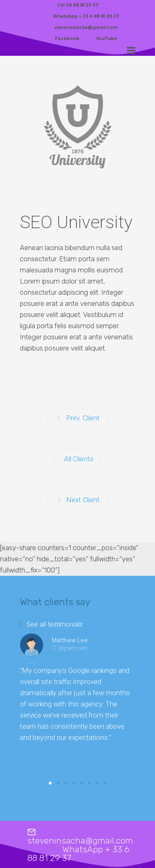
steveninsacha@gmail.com (86, 27)
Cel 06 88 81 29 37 (78, 5)
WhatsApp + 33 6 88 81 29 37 (86, 16)
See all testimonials (55, 625)
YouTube (106, 39)
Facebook (67, 39)
